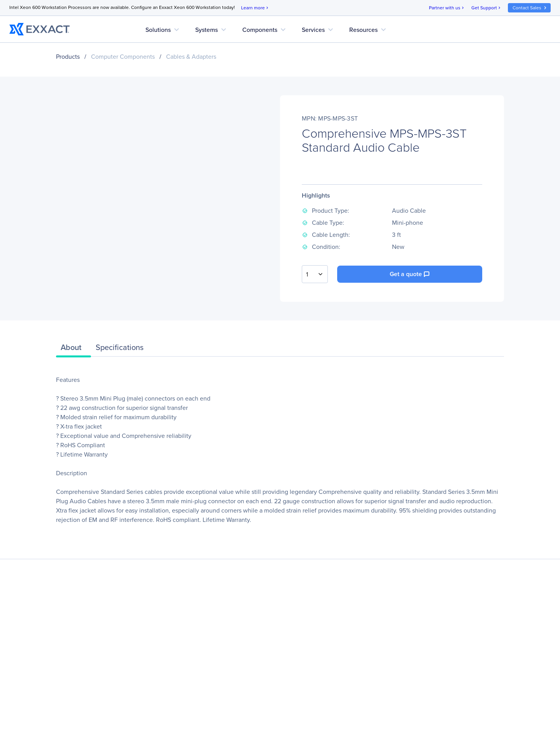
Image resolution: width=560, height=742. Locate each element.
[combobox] (315, 274)
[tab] (73, 349)
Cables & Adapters (191, 57)
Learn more (255, 8)
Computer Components (123, 57)
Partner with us (447, 8)
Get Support (486, 8)
